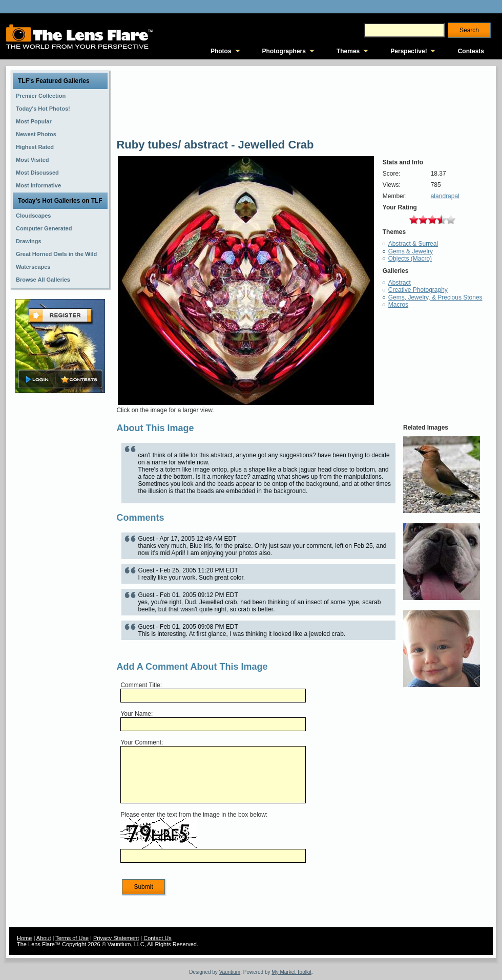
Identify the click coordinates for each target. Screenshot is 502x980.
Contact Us (157, 938)
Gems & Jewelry (411, 251)
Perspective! (409, 51)
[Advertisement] (60, 557)
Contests (471, 51)
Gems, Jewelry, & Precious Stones (435, 297)
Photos (221, 51)
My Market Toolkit (291, 972)
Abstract (400, 283)
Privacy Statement (116, 938)
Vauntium (230, 972)
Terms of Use (72, 938)
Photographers (284, 51)
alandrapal (445, 196)
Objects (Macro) (410, 259)
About (44, 938)
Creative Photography (418, 290)
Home (24, 938)
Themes (348, 51)
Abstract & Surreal (413, 244)
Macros (398, 305)
